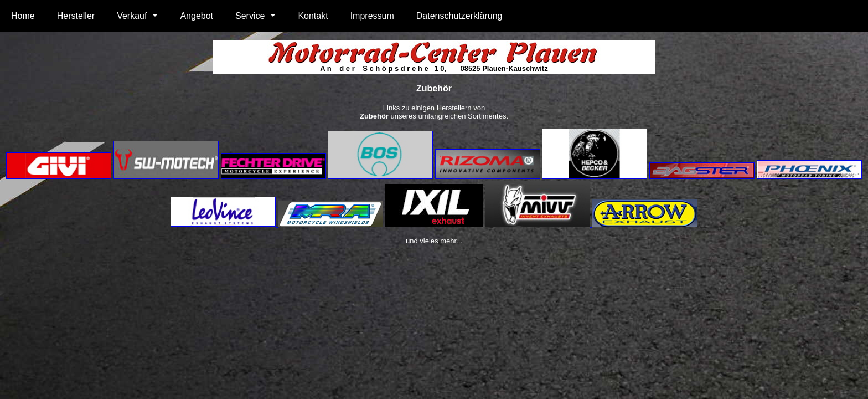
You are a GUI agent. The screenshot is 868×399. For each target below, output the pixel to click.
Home (23, 16)
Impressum (372, 16)
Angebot (197, 16)
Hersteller (76, 16)
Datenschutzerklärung (459, 16)
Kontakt (313, 16)
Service (250, 16)
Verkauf (132, 16)
